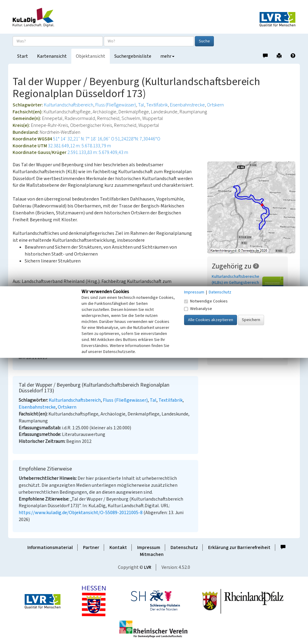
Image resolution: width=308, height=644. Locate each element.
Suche (204, 41)
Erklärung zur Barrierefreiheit (239, 547)
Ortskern (215, 105)
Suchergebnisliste (133, 56)
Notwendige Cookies (206, 301)
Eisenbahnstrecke (187, 105)
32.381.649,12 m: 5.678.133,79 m (79, 146)
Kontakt (118, 547)
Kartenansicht (52, 56)
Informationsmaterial (50, 547)
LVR (148, 567)
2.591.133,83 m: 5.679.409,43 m (98, 152)
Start (23, 56)
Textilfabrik (157, 105)
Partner (91, 547)
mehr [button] (167, 56)
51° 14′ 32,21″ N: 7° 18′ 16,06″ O (84, 139)
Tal (141, 105)
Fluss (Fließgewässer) (116, 105)
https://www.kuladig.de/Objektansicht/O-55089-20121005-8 (81, 513)
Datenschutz (184, 547)
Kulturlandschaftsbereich (69, 105)
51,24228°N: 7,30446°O (138, 139)
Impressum (149, 547)
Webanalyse (198, 309)
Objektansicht (91, 56)
